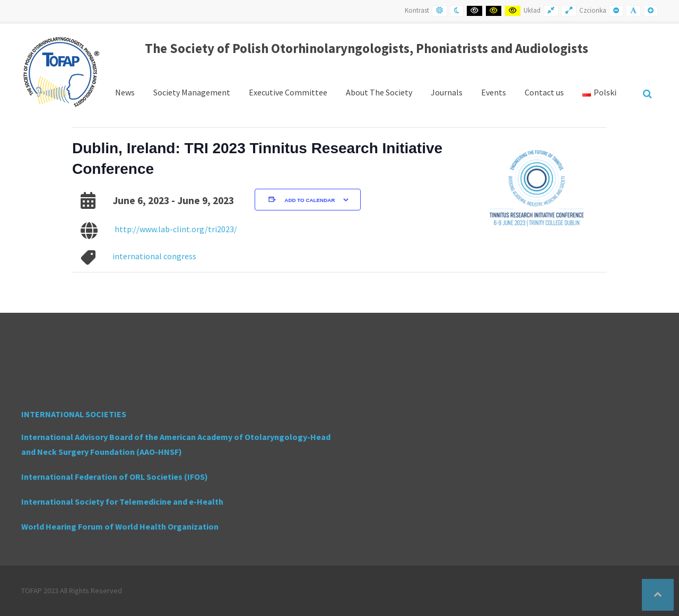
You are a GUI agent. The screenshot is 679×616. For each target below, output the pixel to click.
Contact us (544, 92)
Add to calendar (310, 200)
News (125, 92)
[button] (658, 595)
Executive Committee (288, 92)
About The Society (379, 92)
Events (494, 92)
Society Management (192, 92)
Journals (447, 92)
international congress (154, 256)
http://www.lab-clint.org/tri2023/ (176, 229)
